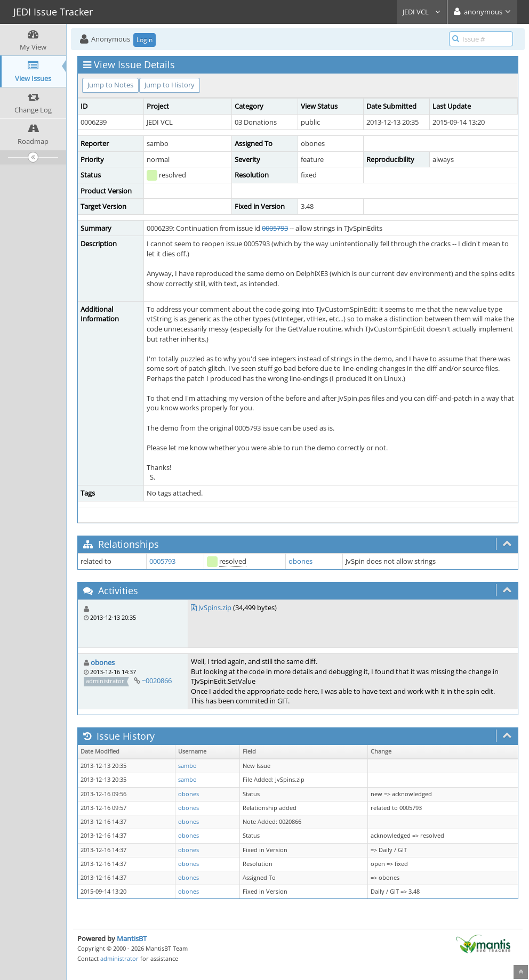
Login (145, 40)
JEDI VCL (422, 12)
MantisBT (132, 938)
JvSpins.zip (215, 608)
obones (300, 561)
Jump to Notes (110, 85)
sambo (187, 766)
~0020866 (157, 681)
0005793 (275, 228)
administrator (119, 958)
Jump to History (170, 85)
